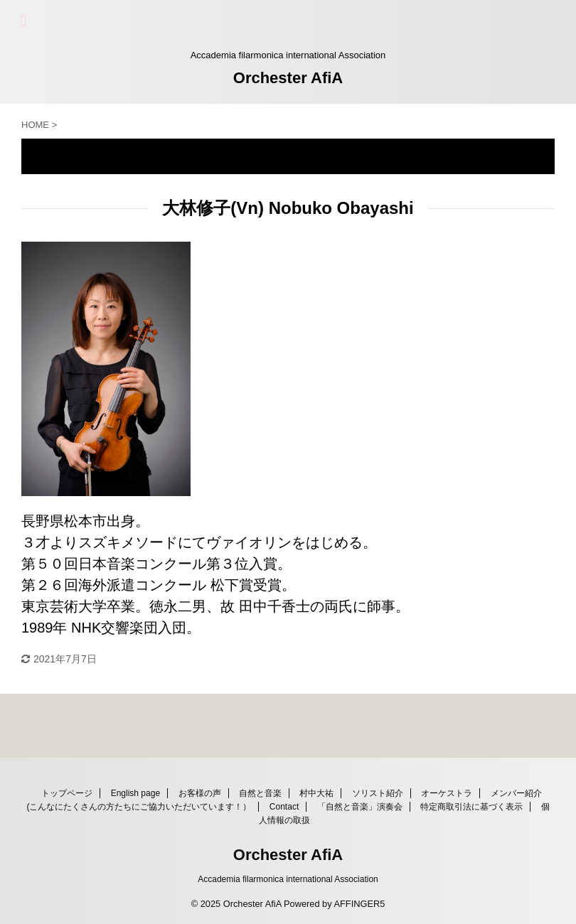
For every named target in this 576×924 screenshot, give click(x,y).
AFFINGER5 (359, 904)
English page (135, 793)
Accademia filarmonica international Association (288, 879)
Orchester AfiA (288, 78)
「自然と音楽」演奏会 (360, 807)
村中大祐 (316, 793)
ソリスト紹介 (378, 793)
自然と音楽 (260, 793)
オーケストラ (447, 793)
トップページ (67, 793)
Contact (284, 807)
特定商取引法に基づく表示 (471, 807)
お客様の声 (200, 793)
